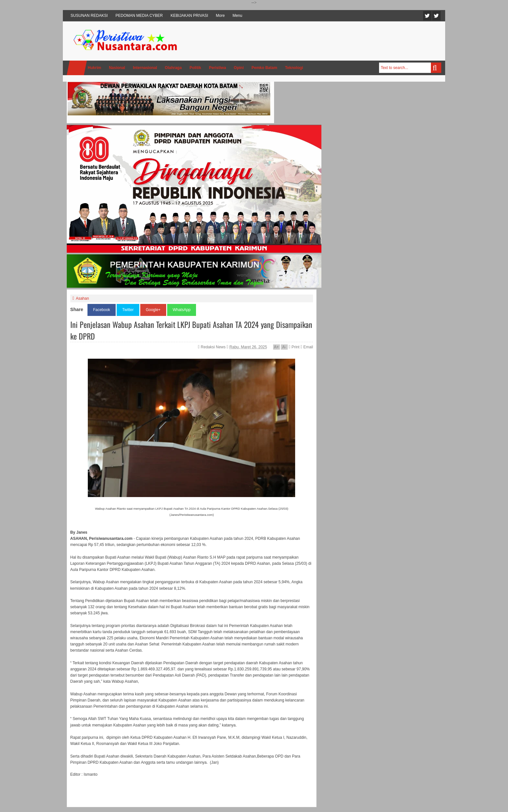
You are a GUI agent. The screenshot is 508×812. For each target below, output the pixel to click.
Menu (237, 16)
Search (436, 68)
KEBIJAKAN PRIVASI (190, 16)
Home (77, 68)
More (220, 16)
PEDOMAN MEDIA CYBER (139, 16)
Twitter (427, 16)
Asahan (82, 298)
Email (307, 347)
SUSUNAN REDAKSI (89, 16)
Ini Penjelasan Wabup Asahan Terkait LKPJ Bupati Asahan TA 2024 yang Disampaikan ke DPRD (191, 330)
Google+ (153, 310)
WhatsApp (182, 310)
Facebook (436, 16)
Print (294, 347)
